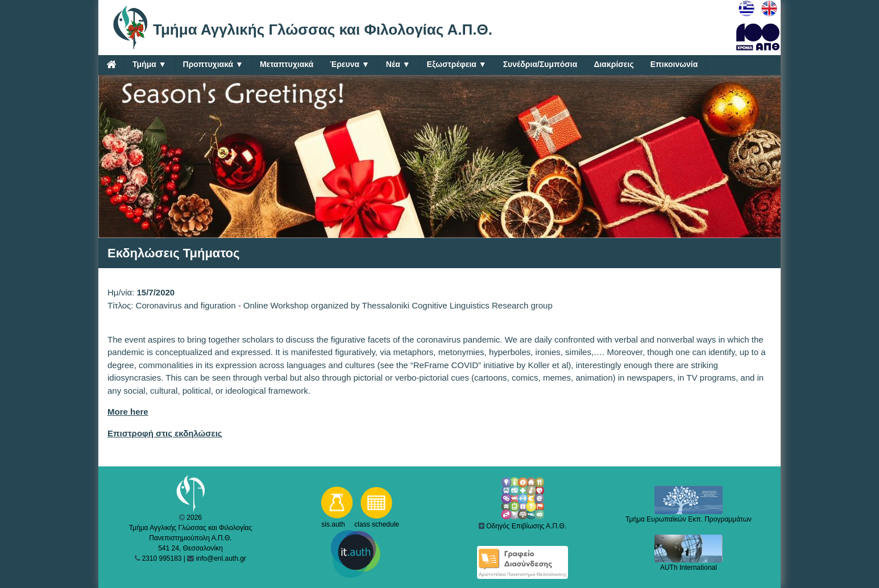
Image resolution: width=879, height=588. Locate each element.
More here (128, 412)
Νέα (398, 64)
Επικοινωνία (674, 64)
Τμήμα (150, 64)
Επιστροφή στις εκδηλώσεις (165, 433)
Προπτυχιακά (213, 64)
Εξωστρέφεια (457, 64)
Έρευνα (350, 64)
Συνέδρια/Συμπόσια (540, 64)
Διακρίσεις (613, 64)
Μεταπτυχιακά (287, 64)
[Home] (111, 64)
